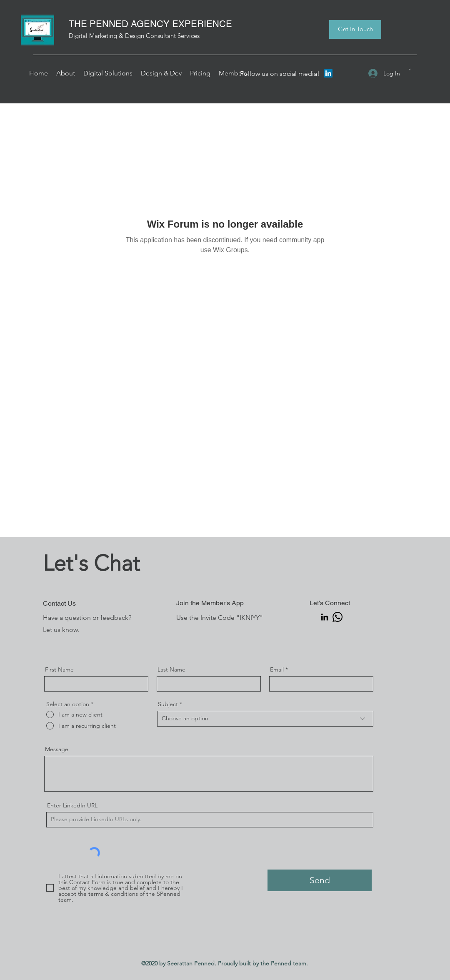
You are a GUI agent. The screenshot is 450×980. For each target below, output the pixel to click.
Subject (168, 704)
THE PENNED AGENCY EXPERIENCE (150, 24)
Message (57, 749)
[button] (66, 73)
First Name (59, 669)
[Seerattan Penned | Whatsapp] (337, 617)
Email (277, 669)
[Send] (320, 880)
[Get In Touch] (355, 29)
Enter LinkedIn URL (72, 805)
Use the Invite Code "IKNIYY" (220, 618)
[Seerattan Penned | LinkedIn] (325, 617)
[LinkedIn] (328, 73)
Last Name (171, 669)
